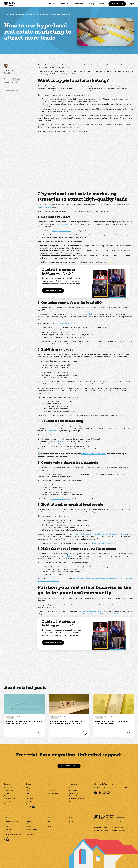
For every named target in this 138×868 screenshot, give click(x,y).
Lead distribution (9, 791)
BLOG (12, 14)
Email (27, 793)
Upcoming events (74, 793)
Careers (50, 824)
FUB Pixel (7, 793)
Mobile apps (7, 801)
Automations (29, 799)
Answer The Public (61, 441)
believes (68, 556)
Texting (28, 791)
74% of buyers (64, 224)
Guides (71, 804)
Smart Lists (7, 804)
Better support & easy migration (13, 834)
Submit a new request (113, 822)
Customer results (74, 788)
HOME (6, 14)
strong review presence (62, 231)
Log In (132, 4)
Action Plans (29, 796)
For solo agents (8, 829)
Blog (71, 801)
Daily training (73, 791)
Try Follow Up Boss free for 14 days (92, 611)
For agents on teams (10, 824)
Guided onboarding (31, 829)
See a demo (29, 821)
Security (50, 826)
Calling (28, 788)
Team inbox (29, 801)
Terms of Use (109, 828)
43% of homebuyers (122, 235)
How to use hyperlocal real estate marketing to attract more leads (42, 14)
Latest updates (30, 834)
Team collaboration (9, 799)
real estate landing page (61, 499)
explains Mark (87, 314)
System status (30, 832)
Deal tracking (51, 791)
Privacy (71, 821)
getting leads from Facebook (111, 578)
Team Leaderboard (53, 793)
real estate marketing (102, 543)
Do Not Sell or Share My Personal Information (110, 830)
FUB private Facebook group (77, 799)
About (102, 4)
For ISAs (6, 826)
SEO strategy (64, 323)
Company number (31, 804)
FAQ (27, 824)
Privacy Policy (119, 828)
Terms (71, 824)
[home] (9, 4)
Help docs (29, 826)
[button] (51, 4)
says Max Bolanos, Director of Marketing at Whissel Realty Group (101, 534)
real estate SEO (52, 431)
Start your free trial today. (110, 614)
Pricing (91, 4)
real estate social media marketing (86, 578)
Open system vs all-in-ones (12, 832)
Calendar (7, 796)
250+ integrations (9, 788)
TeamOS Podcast (74, 796)
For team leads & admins (11, 821)
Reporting (50, 788)
